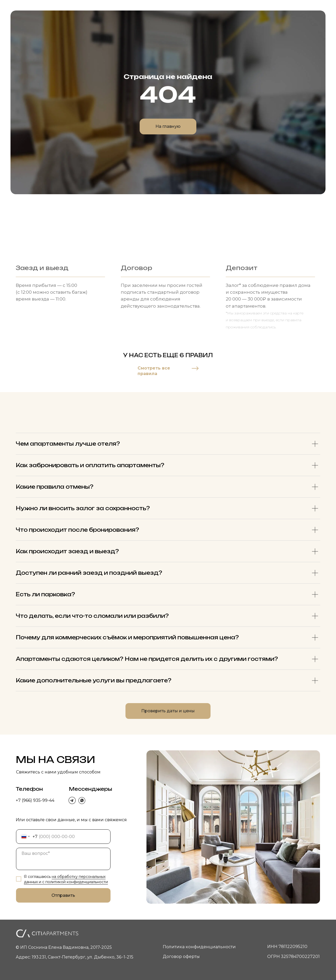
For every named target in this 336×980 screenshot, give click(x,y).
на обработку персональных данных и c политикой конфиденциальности (66, 879)
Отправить (63, 895)
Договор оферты (181, 957)
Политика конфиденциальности (199, 947)
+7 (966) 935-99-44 (35, 800)
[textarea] (63, 859)
